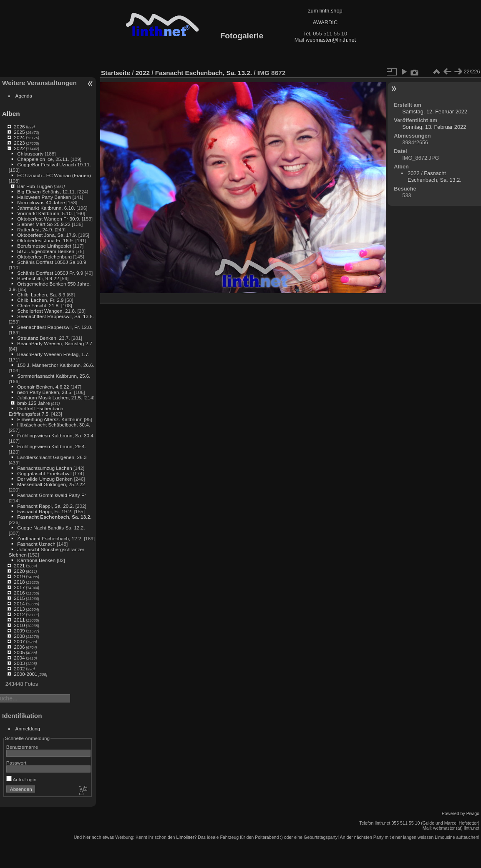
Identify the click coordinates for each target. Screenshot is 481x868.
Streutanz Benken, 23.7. (43, 338)
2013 (19, 609)
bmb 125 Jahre (34, 403)
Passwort (16, 763)
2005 (19, 652)
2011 (19, 620)
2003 (19, 663)
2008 (19, 636)
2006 (19, 647)
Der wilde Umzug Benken (45, 479)
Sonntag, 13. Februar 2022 (434, 127)
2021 (19, 566)
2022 (19, 148)
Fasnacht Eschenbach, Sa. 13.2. (54, 517)
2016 (19, 593)
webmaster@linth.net (331, 40)
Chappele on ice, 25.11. (43, 159)
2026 (19, 127)
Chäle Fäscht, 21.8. (38, 305)
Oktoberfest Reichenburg (44, 257)
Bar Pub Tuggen (35, 186)
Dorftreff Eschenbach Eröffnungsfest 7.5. (36, 411)
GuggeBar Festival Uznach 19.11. (54, 164)
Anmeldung (28, 729)
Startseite (116, 73)
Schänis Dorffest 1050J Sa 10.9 (52, 262)
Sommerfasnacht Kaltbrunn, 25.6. (54, 376)
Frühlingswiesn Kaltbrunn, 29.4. (52, 446)
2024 (19, 137)
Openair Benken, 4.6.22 (43, 387)
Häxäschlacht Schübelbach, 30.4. (54, 425)
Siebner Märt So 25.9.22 (44, 224)
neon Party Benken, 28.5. (45, 392)
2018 (19, 582)
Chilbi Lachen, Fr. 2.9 (40, 300)
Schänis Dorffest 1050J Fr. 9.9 (50, 273)
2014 (19, 603)
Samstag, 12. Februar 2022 (435, 112)
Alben (11, 114)
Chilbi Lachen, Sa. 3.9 (41, 295)
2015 (19, 598)
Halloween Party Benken (44, 197)
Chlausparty (30, 154)
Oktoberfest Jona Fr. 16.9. (45, 240)
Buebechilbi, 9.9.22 (38, 278)
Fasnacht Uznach (36, 544)
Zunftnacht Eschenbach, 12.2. (50, 538)
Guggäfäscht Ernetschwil (44, 473)
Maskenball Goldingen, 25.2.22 (51, 484)
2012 (19, 614)
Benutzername (22, 747)
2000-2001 (25, 674)
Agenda (24, 96)
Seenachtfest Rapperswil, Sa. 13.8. (55, 316)
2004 (19, 658)
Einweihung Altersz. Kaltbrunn (50, 419)
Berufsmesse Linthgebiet (44, 246)
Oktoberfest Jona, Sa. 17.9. (47, 235)
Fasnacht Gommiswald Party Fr (52, 495)
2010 (19, 625)
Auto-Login (21, 779)
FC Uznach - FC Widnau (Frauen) (54, 175)
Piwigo (473, 813)
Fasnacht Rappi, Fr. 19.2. (45, 511)
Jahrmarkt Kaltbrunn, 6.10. (46, 208)
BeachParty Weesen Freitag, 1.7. (53, 354)
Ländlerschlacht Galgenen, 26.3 (52, 457)
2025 (19, 132)
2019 (19, 576)
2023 (19, 143)
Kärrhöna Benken (36, 560)
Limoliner (185, 837)
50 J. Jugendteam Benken (46, 251)
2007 (19, 641)
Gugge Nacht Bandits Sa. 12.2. (51, 528)
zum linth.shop (325, 11)
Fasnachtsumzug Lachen (44, 468)
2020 (19, 571)
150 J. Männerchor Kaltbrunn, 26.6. (55, 365)
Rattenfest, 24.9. (35, 230)
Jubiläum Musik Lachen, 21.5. (50, 398)
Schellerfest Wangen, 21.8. (47, 311)
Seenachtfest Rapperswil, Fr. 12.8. (55, 327)
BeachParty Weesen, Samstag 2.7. (55, 343)
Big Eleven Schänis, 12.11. (47, 192)
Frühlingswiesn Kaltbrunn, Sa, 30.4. (56, 435)
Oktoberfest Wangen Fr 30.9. (49, 219)
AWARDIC (325, 22)
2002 (19, 669)
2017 (19, 587)
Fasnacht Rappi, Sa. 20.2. (45, 506)
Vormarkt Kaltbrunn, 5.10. (45, 213)
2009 (19, 631)
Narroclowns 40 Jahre (41, 202)
